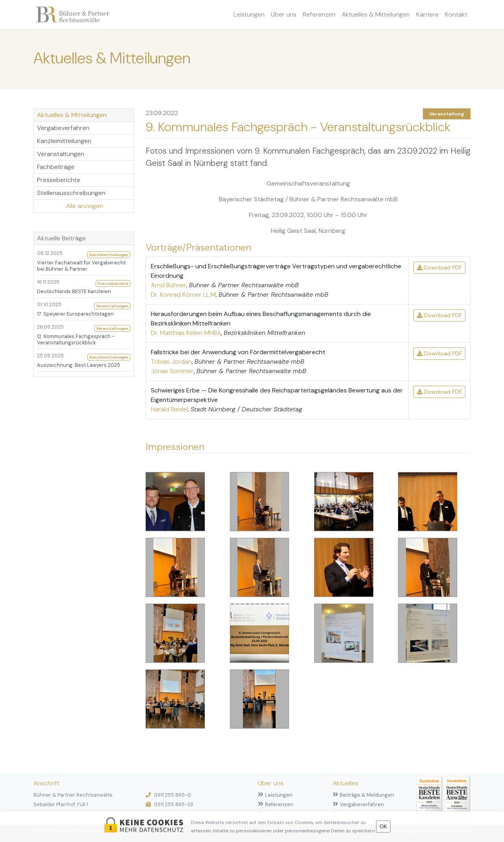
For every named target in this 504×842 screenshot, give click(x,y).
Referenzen (319, 14)
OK (383, 829)
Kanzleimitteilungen (64, 141)
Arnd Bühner (169, 285)
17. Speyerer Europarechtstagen (75, 314)
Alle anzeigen (85, 206)
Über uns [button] (284, 14)
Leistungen (249, 14)
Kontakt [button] (456, 14)
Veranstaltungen (61, 154)
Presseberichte (59, 180)
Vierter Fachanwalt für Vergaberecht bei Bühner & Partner (81, 266)
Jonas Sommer (172, 371)
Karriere (427, 14)
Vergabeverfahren (63, 128)
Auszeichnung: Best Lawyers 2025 (79, 365)
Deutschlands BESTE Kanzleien (74, 291)
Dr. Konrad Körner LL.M (183, 295)
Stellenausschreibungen (71, 193)
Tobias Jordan (171, 362)
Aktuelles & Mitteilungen (376, 14)
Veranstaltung (447, 114)
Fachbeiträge (56, 167)
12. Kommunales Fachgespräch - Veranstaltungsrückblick (76, 339)
